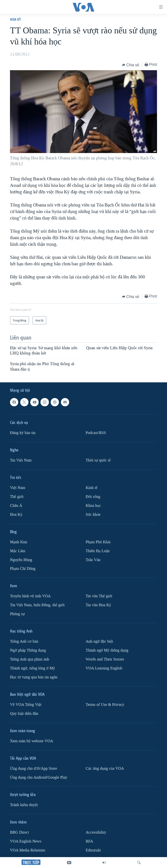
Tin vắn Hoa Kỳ (98, 605)
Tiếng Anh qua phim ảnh (30, 659)
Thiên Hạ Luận (98, 551)
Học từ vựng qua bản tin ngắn (34, 677)
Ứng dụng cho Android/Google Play (39, 777)
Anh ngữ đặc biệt (99, 641)
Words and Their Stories (105, 659)
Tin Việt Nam (21, 460)
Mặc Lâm (18, 551)
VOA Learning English (104, 668)
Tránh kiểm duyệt (24, 805)
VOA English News (26, 841)
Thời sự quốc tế (98, 460)
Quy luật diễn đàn (24, 714)
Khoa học (93, 506)
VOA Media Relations (28, 850)
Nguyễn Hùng (21, 560)
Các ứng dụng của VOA (105, 768)
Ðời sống (93, 497)
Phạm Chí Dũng (23, 569)
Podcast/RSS (96, 433)
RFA (89, 841)
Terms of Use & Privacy (105, 705)
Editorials (93, 850)
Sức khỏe (93, 515)
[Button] (131, 65)
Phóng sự (17, 614)
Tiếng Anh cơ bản (24, 641)
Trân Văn (93, 560)
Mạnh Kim (19, 542)
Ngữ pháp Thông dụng (28, 650)
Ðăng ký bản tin (23, 433)
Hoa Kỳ (15, 19)
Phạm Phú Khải (98, 542)
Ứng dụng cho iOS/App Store (33, 768)
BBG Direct (19, 832)
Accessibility (96, 832)
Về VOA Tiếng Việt (26, 705)
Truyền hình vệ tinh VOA (30, 596)
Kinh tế (92, 488)
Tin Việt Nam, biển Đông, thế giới (37, 605)
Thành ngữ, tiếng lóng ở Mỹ (33, 668)
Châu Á (16, 506)
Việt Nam (18, 488)
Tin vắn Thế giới (99, 596)
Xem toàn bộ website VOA (32, 741)
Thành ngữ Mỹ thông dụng (107, 650)
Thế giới (17, 497)
